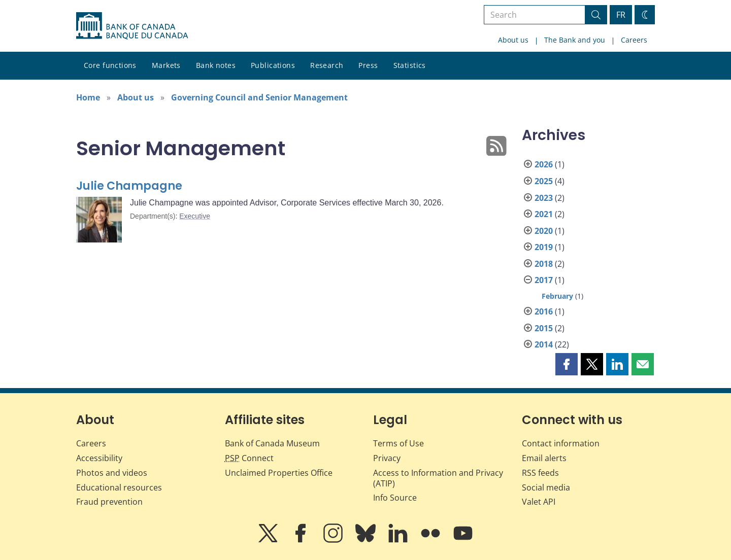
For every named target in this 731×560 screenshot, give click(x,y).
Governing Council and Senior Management (259, 97)
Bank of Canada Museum (272, 443)
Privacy (387, 458)
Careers (634, 40)
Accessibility (99, 458)
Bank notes (216, 65)
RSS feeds (540, 473)
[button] (567, 364)
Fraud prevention (109, 502)
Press (368, 65)
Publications (273, 65)
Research (327, 65)
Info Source (395, 498)
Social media (546, 487)
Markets (166, 65)
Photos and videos (112, 473)
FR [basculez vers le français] (621, 15)
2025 (544, 181)
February (557, 296)
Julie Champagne (129, 186)
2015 (544, 328)
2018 (544, 264)
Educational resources (119, 487)
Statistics (410, 65)
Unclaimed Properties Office (279, 473)
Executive (195, 216)
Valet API (539, 502)
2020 (544, 231)
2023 (544, 198)
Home (88, 97)
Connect (249, 458)
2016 (544, 311)
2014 (544, 344)
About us (513, 40)
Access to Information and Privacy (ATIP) (438, 478)
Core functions (110, 65)
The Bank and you (575, 40)
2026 (544, 164)
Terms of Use (398, 443)
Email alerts (544, 458)
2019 (544, 247)
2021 (544, 214)
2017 (544, 280)
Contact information (561, 443)
